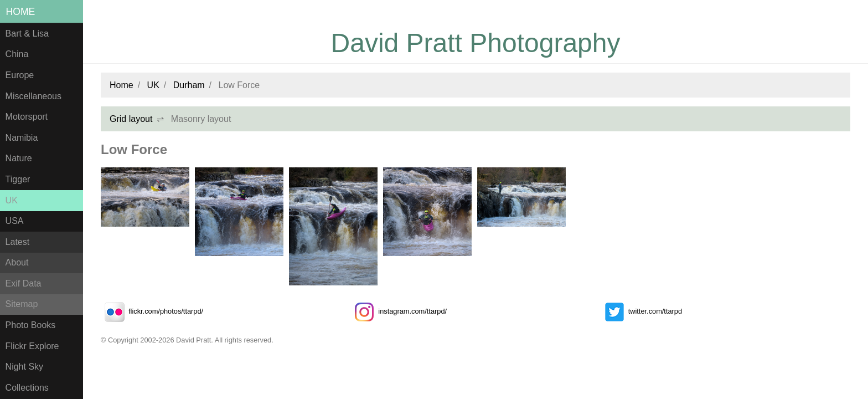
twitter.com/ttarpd (641, 311)
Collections (27, 388)
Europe (20, 75)
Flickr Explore (32, 346)
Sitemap (22, 304)
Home (21, 12)
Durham (189, 85)
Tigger (18, 179)
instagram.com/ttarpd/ (399, 311)
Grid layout (131, 119)
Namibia (22, 138)
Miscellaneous (33, 96)
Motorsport (27, 117)
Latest (18, 242)
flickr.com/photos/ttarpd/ (152, 311)
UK (12, 200)
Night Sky (24, 367)
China (17, 54)
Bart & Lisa (27, 34)
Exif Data (24, 283)
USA (15, 221)
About (17, 262)
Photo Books (31, 325)
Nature (19, 158)
